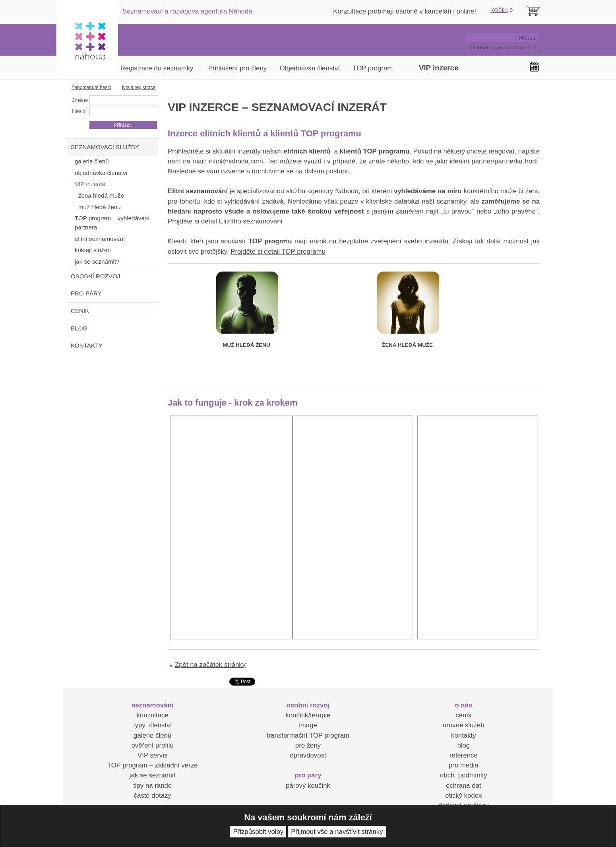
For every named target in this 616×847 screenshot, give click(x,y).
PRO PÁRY (86, 293)
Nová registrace (139, 87)
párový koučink (308, 786)
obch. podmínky (463, 775)
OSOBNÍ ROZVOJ (95, 276)
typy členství (152, 725)
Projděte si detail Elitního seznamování (225, 221)
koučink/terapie (308, 715)
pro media (464, 765)
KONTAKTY (87, 345)
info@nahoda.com (236, 161)
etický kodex (463, 796)
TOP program (373, 68)
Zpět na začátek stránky (210, 665)
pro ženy (308, 745)
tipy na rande (152, 786)
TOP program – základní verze (153, 765)
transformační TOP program (308, 735)
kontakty (464, 735)
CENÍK (80, 311)
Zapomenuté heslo (91, 87)
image (308, 725)
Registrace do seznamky (157, 68)
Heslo (79, 111)
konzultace (153, 715)
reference (464, 755)
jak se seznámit (153, 775)
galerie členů (152, 735)
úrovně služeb (463, 725)
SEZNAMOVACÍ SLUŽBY (105, 147)
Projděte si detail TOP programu (278, 252)
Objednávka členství (310, 68)
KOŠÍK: (499, 10)
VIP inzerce (439, 68)
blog (463, 745)
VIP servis (152, 755)
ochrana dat (464, 786)
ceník (463, 715)
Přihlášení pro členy (237, 68)
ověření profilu (152, 745)
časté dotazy (153, 796)
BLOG (79, 328)
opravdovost (308, 755)
